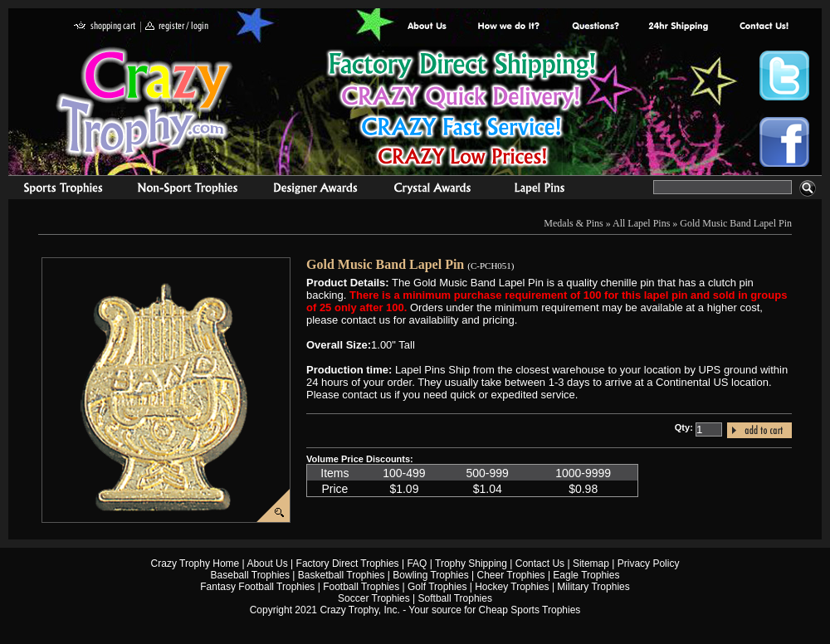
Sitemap (591, 563)
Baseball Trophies (250, 575)
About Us (427, 27)
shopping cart (105, 27)
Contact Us (540, 563)
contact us (763, 27)
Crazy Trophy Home (195, 563)
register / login (177, 27)
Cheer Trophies (511, 575)
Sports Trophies (56, 190)
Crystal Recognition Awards (432, 190)
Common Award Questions (595, 27)
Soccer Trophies (374, 598)
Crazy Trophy (145, 102)
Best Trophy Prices (462, 111)
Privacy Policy (649, 563)
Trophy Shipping (471, 563)
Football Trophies (361, 587)
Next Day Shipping (678, 27)
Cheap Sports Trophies (530, 610)
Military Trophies (593, 587)
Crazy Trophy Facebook (784, 142)
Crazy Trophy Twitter (784, 76)
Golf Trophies (437, 587)
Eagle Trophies (586, 575)
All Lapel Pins (641, 223)
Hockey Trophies (512, 587)
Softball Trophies (455, 598)
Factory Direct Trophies (509, 27)
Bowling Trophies (430, 575)
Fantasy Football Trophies (257, 587)
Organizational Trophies (188, 190)
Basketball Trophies (342, 575)
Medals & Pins (543, 190)
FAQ (417, 563)
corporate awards (315, 190)
